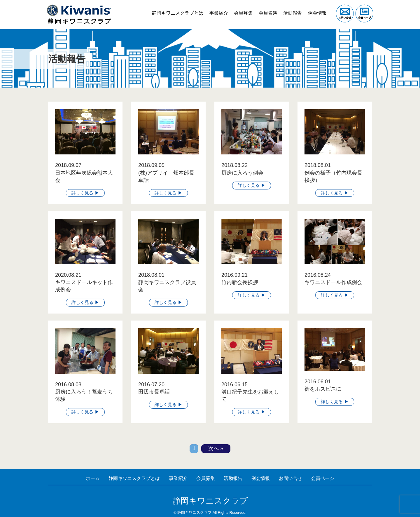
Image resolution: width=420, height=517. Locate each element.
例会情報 (316, 9)
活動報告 (290, 9)
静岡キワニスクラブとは (168, 9)
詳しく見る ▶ (85, 193)
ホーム (82, 478)
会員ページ (333, 478)
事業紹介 (211, 9)
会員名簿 (264, 9)
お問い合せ (298, 478)
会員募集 (237, 9)
